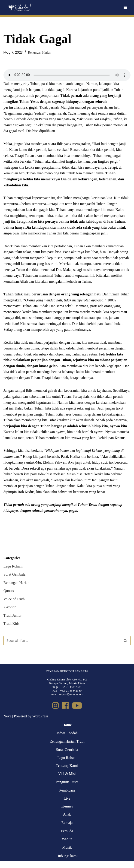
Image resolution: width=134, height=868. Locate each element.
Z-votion (10, 615)
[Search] (62, 648)
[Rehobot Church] (20, 7)
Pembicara (67, 797)
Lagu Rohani (13, 573)
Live (67, 806)
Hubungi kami (67, 863)
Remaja (67, 830)
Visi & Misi (67, 781)
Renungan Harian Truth (67, 748)
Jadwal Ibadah (67, 740)
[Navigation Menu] (125, 7)
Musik (67, 854)
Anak (67, 822)
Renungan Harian (40, 52)
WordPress (40, 724)
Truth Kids (11, 631)
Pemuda (67, 838)
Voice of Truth (14, 606)
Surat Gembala (15, 581)
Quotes (9, 598)
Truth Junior (13, 623)
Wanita (67, 846)
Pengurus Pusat (67, 789)
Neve (7, 724)
